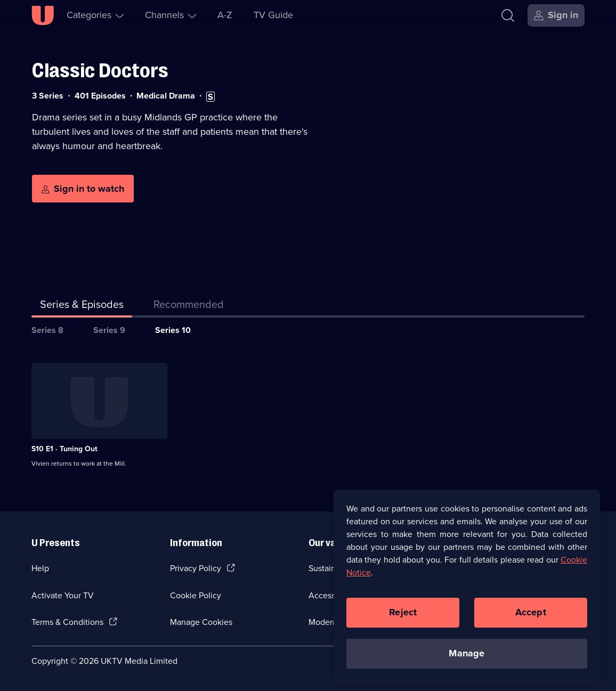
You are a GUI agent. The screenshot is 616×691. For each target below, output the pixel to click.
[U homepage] (43, 15)
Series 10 (173, 330)
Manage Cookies (201, 622)
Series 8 (47, 330)
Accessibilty (331, 595)
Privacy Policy (196, 568)
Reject (403, 625)
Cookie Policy (196, 595)
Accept (531, 625)
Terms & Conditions (67, 622)
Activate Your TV (63, 595)
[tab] (189, 306)
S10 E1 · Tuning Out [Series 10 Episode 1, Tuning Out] (64, 449)
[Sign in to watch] (83, 189)
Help (40, 568)
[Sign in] (556, 15)
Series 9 (109, 330)
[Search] (508, 15)
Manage (467, 666)
